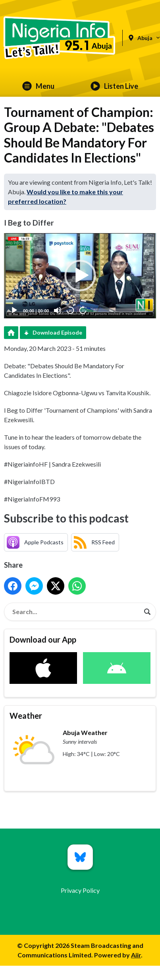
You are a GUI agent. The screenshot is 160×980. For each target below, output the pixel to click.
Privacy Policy (80, 890)
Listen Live (114, 86)
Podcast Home (11, 333)
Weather (26, 716)
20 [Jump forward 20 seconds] (83, 311)
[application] (80, 276)
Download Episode (57, 332)
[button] (80, 276)
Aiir (136, 955)
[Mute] (58, 310)
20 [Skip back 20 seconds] (70, 311)
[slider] (121, 310)
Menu (38, 86)
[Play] (14, 310)
